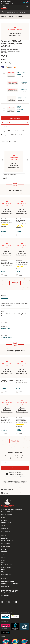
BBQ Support (5, 554)
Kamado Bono (6, 329)
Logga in (4, 560)
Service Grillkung (6, 543)
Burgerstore (4, 552)
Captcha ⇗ (21, 476)
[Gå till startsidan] (4, 7)
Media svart (24, 89)
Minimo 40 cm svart (22, 98)
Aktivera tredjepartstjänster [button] (11, 76)
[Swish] (15, 616)
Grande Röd (24, 82)
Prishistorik (6, 60)
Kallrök (3, 569)
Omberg (3, 549)
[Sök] (15, 12)
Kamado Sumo (13, 16)
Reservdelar (4, 16)
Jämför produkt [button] (7, 338)
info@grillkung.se (6, 523)
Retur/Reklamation (6, 574)
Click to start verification (17, 474)
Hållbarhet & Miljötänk (7, 565)
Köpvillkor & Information (8, 541)
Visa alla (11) (15, 283)
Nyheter (3, 562)
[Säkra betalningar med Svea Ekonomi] (6, 616)
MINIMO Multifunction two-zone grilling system (22, 109)
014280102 (4, 520)
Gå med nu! (15, 468)
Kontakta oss (5, 538)
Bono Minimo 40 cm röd (22, 74)
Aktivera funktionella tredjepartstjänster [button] (14, 165)
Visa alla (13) (15, 441)
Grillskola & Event (6, 567)
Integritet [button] (4, 572)
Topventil (21, 16)
